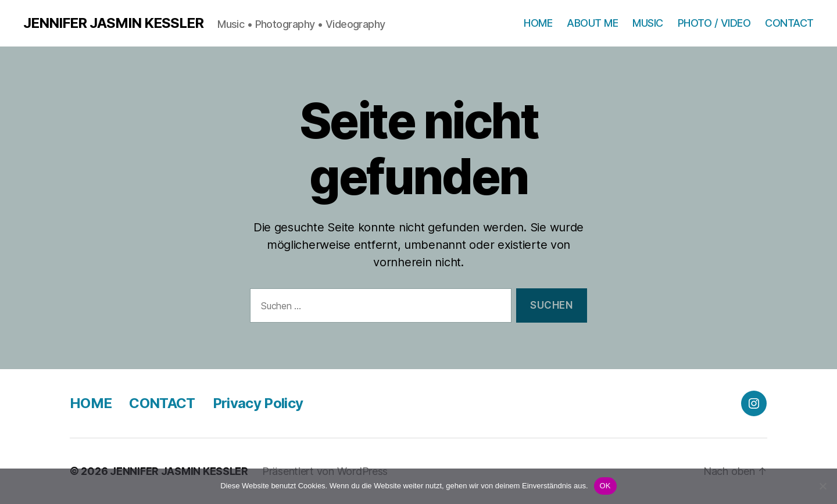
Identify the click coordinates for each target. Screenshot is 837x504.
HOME (538, 23)
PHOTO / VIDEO (714, 23)
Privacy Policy (258, 403)
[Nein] (822, 486)
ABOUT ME (592, 23)
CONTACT (789, 23)
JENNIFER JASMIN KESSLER (113, 23)
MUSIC (648, 23)
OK (605, 486)
